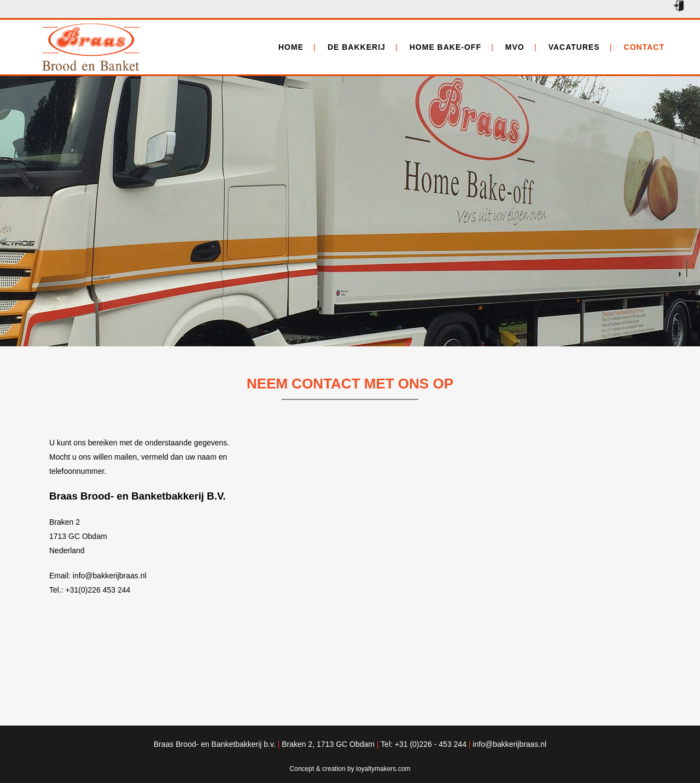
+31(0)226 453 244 (98, 590)
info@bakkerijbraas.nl (110, 576)
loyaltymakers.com (383, 769)
